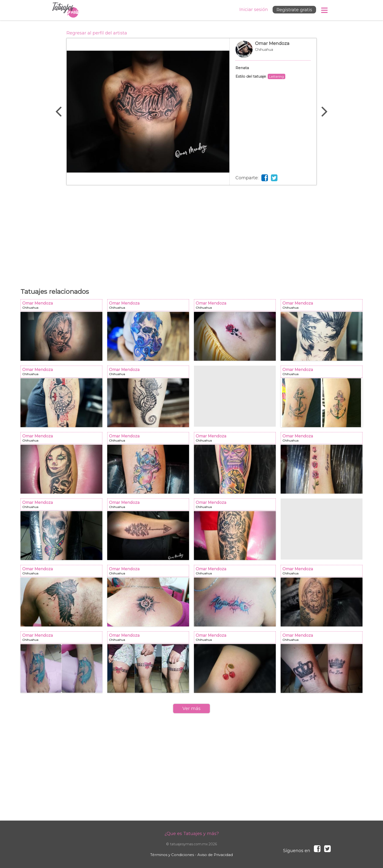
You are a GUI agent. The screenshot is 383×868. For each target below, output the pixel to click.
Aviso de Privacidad (215, 855)
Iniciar (252, 10)
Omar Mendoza (273, 52)
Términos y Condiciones (172, 855)
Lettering (277, 76)
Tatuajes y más (66, 10)
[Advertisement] (191, 234)
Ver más (191, 709)
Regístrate (293, 10)
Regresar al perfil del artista (97, 33)
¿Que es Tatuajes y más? (192, 834)
